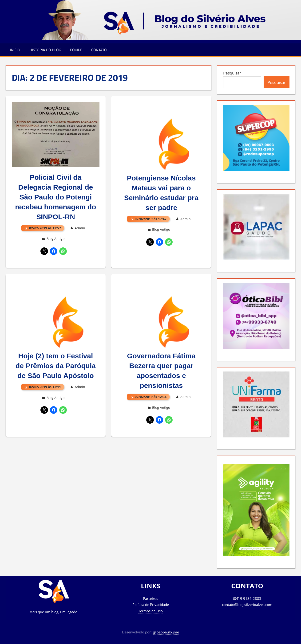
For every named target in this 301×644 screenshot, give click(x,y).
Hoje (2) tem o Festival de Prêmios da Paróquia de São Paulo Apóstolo (56, 366)
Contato (99, 50)
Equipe (76, 50)
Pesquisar (232, 73)
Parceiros (150, 598)
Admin (80, 228)
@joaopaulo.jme (166, 632)
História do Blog (45, 50)
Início (15, 50)
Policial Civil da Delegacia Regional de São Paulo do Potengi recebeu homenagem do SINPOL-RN (56, 197)
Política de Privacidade (151, 605)
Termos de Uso (150, 611)
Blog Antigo (55, 239)
